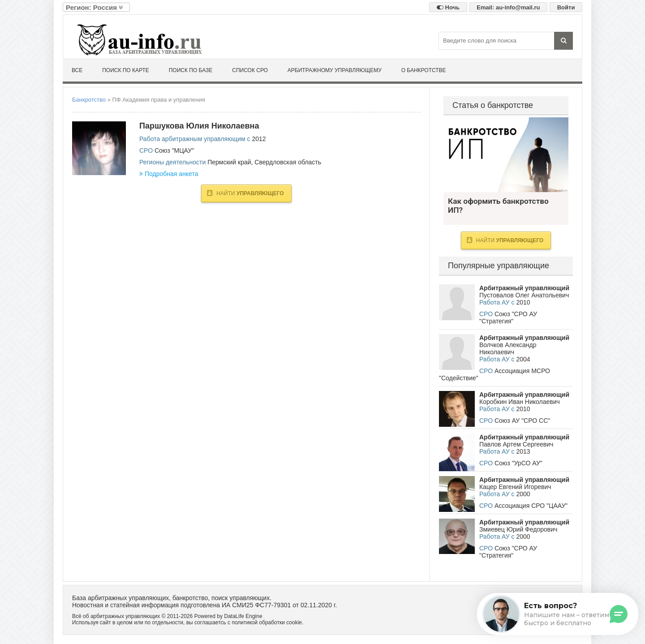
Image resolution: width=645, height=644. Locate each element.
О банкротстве (424, 70)
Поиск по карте (126, 70)
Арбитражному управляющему (335, 70)
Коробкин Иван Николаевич (520, 402)
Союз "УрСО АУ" (518, 463)
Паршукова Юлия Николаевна (199, 126)
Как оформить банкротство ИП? (506, 155)
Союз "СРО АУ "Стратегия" (508, 318)
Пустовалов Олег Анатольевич (524, 295)
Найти (245, 193)
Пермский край (229, 162)
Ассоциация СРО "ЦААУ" (531, 506)
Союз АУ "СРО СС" (522, 421)
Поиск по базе (191, 70)
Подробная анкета (169, 174)
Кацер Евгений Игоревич (515, 487)
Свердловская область (288, 162)
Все (77, 70)
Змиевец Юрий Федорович (518, 529)
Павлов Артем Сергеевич (516, 444)
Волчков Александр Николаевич (508, 348)
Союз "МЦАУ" (174, 150)
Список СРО (250, 70)
